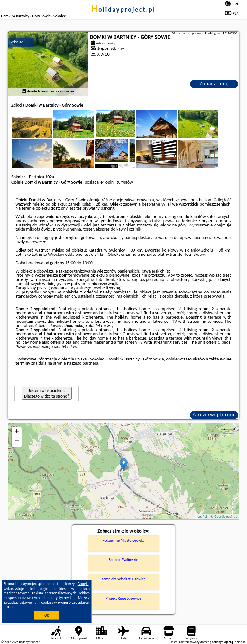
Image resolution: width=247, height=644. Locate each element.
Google (83, 584)
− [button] (17, 442)
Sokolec (17, 42)
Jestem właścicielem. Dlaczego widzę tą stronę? (47, 393)
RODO (8, 607)
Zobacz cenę (214, 84)
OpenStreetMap (226, 517)
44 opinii (108, 182)
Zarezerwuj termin (214, 414)
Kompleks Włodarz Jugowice (123, 579)
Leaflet (202, 517)
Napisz (241, 642)
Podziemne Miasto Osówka (123, 540)
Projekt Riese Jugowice (123, 598)
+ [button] (17, 432)
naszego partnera (83, 363)
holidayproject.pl (123, 9)
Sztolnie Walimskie (124, 560)
